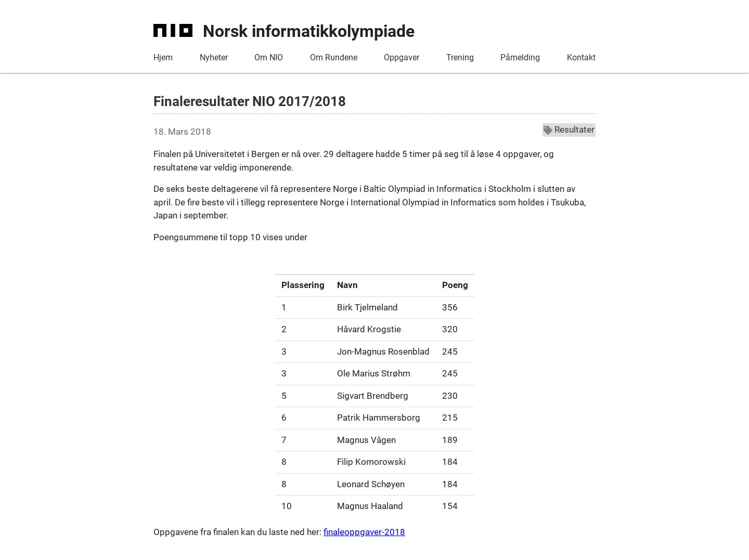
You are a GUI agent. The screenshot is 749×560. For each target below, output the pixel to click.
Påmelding (520, 57)
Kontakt (581, 57)
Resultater (569, 129)
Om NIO (269, 57)
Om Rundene (334, 57)
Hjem (163, 57)
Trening (460, 57)
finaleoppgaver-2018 (364, 532)
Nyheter (214, 57)
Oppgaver (402, 57)
